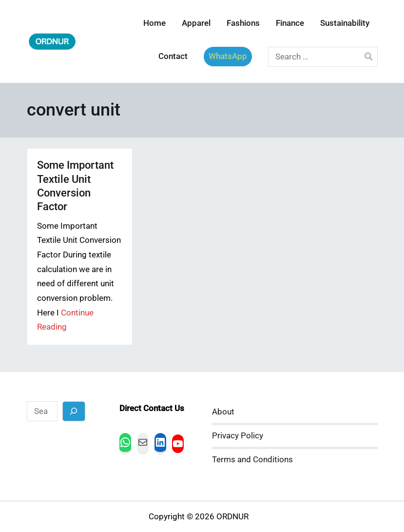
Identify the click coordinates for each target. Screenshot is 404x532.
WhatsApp (228, 56)
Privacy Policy (238, 436)
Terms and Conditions (252, 460)
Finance (290, 23)
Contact (173, 56)
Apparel (196, 23)
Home (154, 23)
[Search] (74, 411)
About (223, 412)
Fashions (243, 23)
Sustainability (345, 23)
